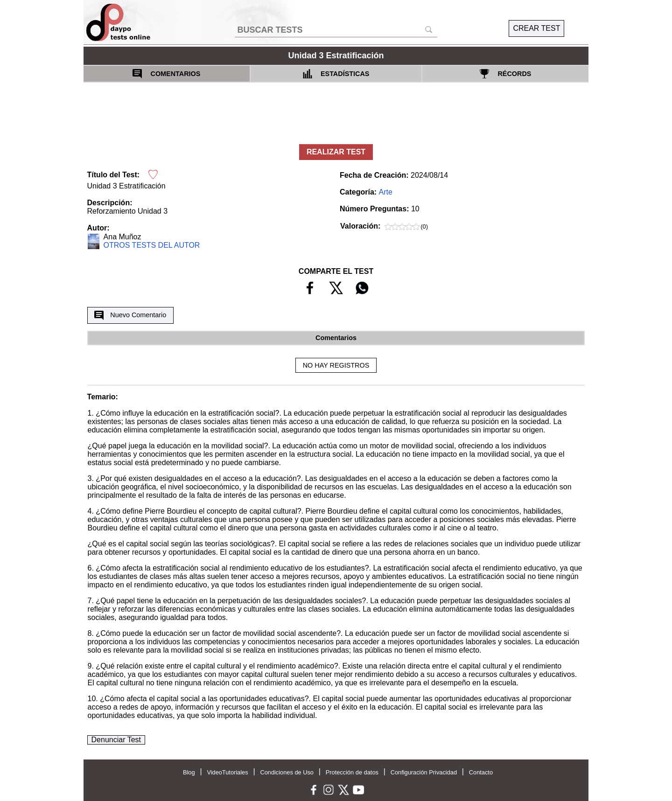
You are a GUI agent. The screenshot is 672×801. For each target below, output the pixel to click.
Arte (386, 192)
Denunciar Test (116, 740)
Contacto (481, 772)
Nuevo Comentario (130, 315)
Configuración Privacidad (424, 772)
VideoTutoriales (227, 772)
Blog (189, 772)
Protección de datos (352, 772)
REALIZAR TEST (336, 152)
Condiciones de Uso (287, 772)
